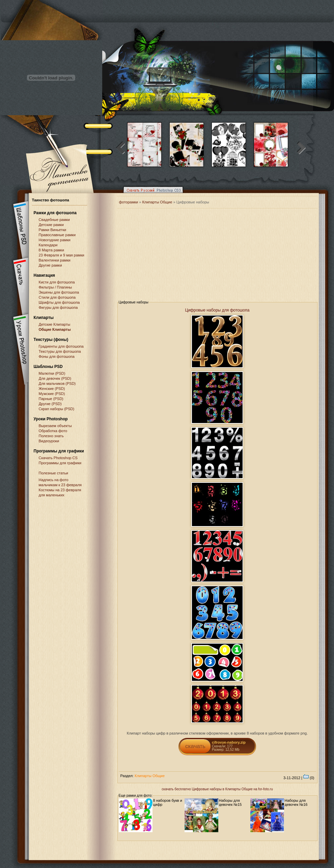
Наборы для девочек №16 (296, 802)
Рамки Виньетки (53, 230)
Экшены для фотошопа (59, 292)
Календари (48, 245)
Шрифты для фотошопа (59, 302)
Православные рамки (57, 235)
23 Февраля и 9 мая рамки (62, 255)
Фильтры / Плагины (55, 287)
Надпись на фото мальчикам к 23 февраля (60, 482)
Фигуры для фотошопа (58, 307)
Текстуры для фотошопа (60, 351)
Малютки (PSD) (52, 373)
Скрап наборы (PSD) (57, 409)
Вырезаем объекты (55, 426)
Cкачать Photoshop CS (58, 458)
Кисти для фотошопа (57, 282)
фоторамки (129, 202)
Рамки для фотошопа (55, 213)
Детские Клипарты (55, 324)
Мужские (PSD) (52, 394)
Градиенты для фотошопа (61, 346)
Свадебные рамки (54, 220)
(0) (309, 778)
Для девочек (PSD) (55, 378)
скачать (195, 746)
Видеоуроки (49, 441)
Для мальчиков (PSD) (57, 383)
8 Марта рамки (51, 250)
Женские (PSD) (52, 389)
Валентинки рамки (55, 260)
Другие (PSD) (50, 404)
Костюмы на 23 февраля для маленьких (60, 492)
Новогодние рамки (55, 240)
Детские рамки (51, 225)
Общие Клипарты (55, 329)
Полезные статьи (53, 473)
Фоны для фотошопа (57, 356)
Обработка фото (53, 431)
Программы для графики (60, 463)
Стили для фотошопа (57, 297)
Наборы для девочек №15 (230, 802)
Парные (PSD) (51, 399)
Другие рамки (50, 265)
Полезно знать (51, 436)
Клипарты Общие (158, 202)
